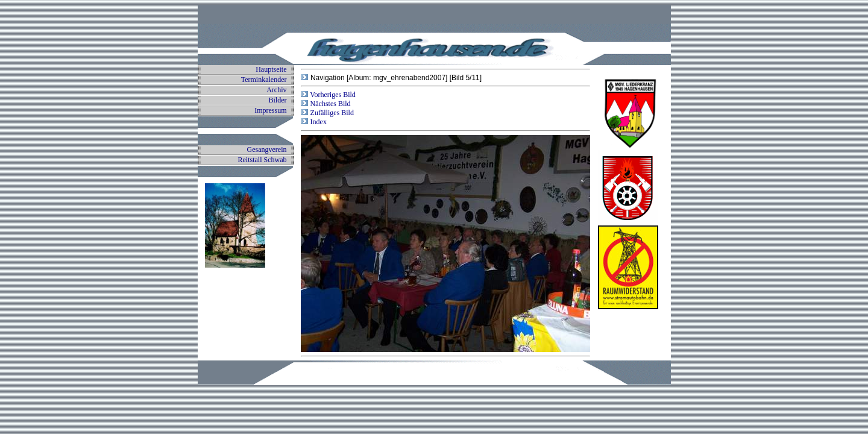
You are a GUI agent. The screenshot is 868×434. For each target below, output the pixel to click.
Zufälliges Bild (331, 113)
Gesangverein (267, 149)
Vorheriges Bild (332, 95)
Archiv (276, 90)
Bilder (278, 100)
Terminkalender (264, 80)
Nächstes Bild (330, 104)
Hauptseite (271, 69)
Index (318, 122)
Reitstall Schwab (263, 160)
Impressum (270, 110)
